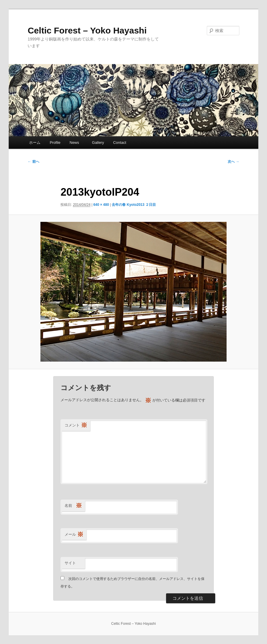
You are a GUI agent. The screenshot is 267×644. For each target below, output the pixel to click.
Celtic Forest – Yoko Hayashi (87, 30)
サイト (70, 563)
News (76, 143)
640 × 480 (101, 205)
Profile (55, 143)
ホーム (35, 143)
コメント (76, 425)
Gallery (98, 143)
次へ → (233, 162)
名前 (73, 506)
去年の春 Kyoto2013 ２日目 (134, 205)
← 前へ (33, 162)
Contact (120, 143)
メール (74, 535)
